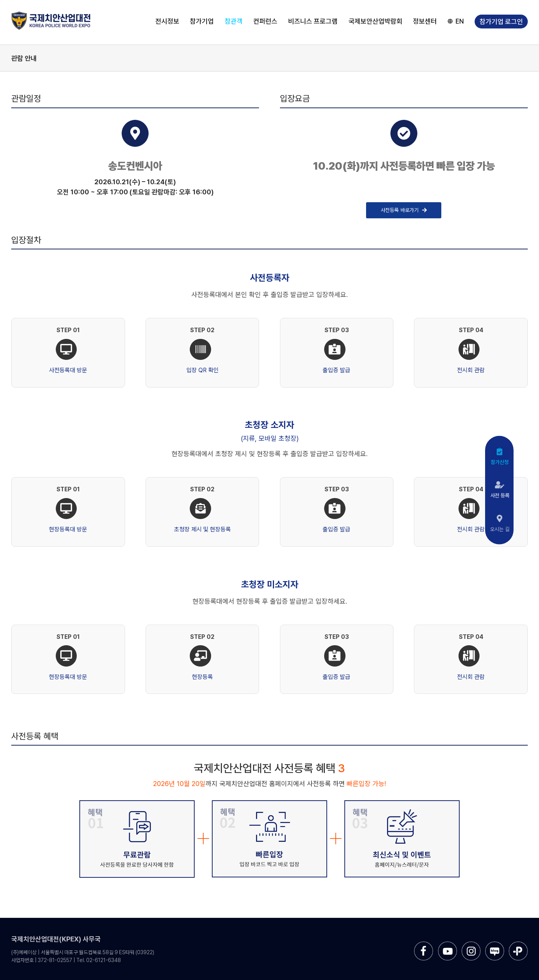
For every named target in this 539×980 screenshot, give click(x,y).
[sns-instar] (471, 944)
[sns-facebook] (424, 944)
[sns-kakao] (518, 944)
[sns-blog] (495, 944)
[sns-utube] (447, 944)
